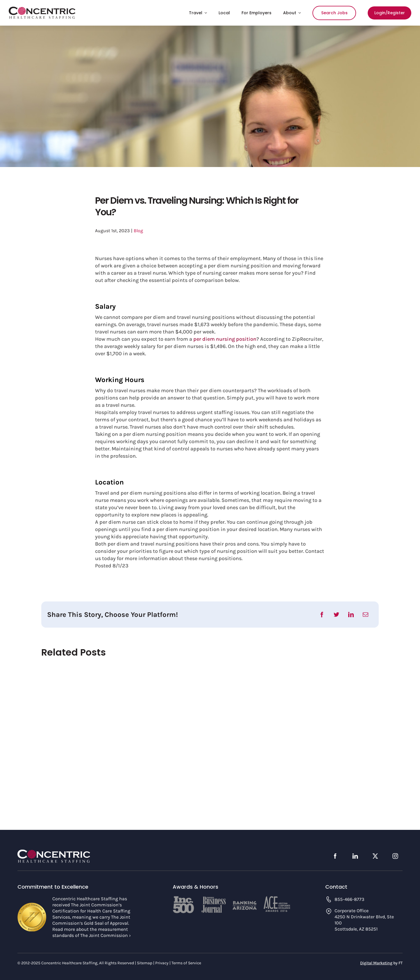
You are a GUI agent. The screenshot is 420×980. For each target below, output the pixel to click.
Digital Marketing (376, 963)
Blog (138, 231)
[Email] (366, 615)
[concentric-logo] (42, 9)
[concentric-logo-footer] (54, 852)
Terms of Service (186, 963)
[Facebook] (322, 615)
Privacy (162, 963)
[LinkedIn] (351, 615)
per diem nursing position (225, 339)
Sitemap (145, 963)
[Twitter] (336, 615)
